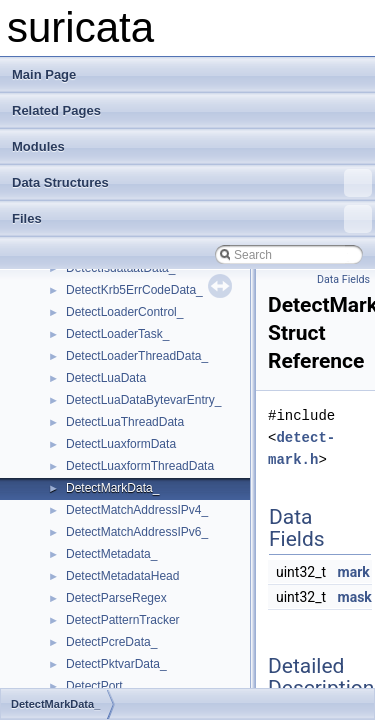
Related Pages (56, 110)
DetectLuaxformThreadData (140, 466)
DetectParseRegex (116, 598)
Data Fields (343, 279)
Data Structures (192, 183)
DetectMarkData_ (112, 488)
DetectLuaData (106, 378)
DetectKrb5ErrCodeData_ (134, 290)
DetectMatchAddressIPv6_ (137, 532)
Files (192, 219)
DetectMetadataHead (122, 576)
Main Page (44, 74)
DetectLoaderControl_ (124, 312)
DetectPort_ (97, 686)
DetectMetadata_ (111, 554)
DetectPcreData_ (111, 642)
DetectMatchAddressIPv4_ (137, 510)
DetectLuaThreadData (125, 422)
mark (354, 572)
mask (355, 597)
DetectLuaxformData (121, 444)
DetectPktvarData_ (116, 664)
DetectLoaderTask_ (117, 334)
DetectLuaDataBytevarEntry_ (143, 400)
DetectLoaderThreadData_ (137, 356)
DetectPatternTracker (123, 620)
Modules (38, 146)
